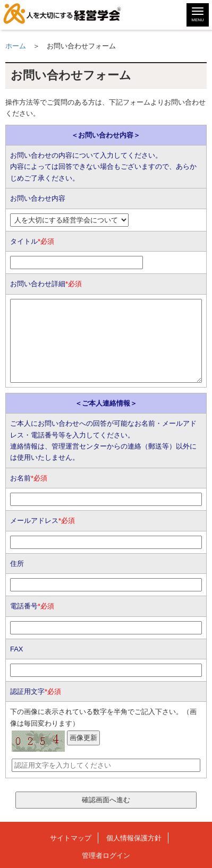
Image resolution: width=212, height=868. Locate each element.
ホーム (16, 46)
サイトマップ (71, 838)
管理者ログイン (106, 856)
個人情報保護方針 (134, 838)
